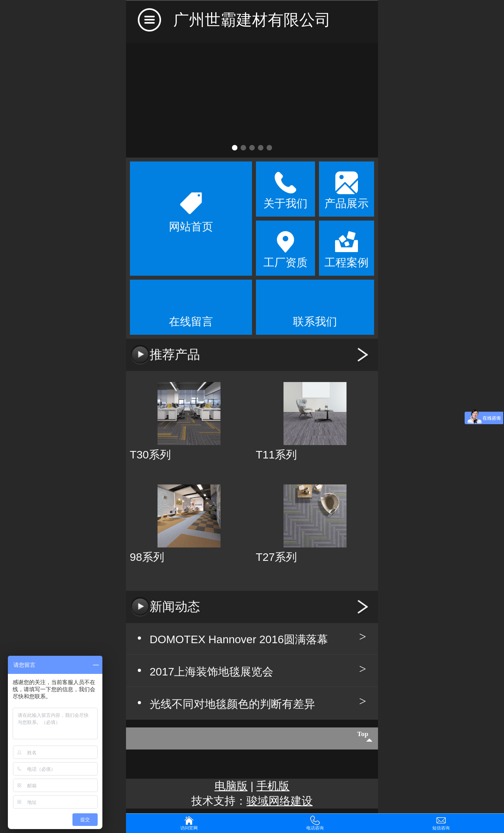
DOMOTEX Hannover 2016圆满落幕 (239, 639)
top (358, 739)
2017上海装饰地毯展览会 (211, 672)
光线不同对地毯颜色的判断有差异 (232, 705)
